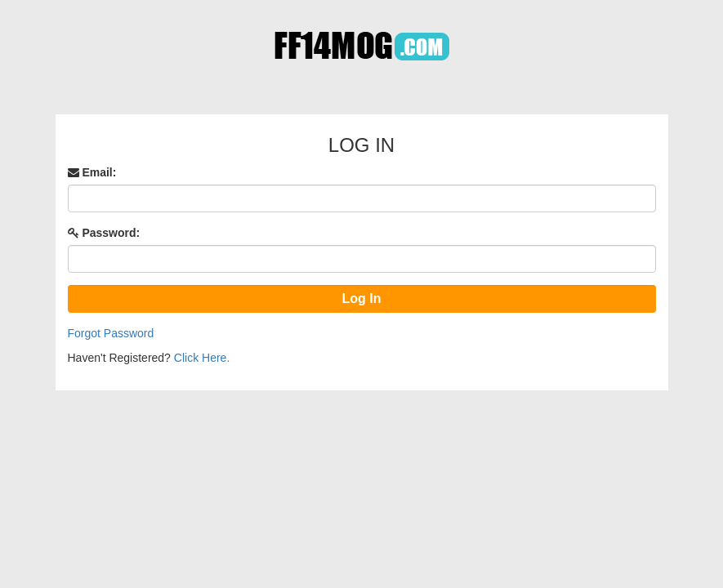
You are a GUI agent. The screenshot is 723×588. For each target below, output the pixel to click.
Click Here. (202, 358)
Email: (92, 172)
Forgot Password (111, 333)
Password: (104, 233)
